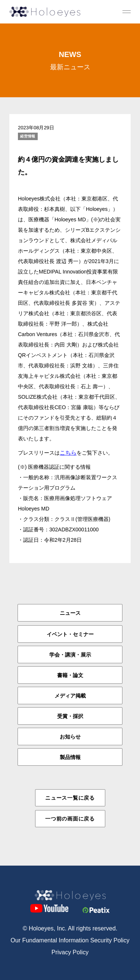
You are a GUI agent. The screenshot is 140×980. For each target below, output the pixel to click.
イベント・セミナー (70, 634)
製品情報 (70, 757)
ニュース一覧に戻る (70, 798)
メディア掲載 (70, 696)
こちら (68, 453)
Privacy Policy (70, 952)
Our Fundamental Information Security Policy (70, 940)
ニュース (70, 613)
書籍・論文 (70, 675)
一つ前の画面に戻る (70, 819)
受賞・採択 (70, 716)
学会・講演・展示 (70, 655)
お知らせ (70, 737)
